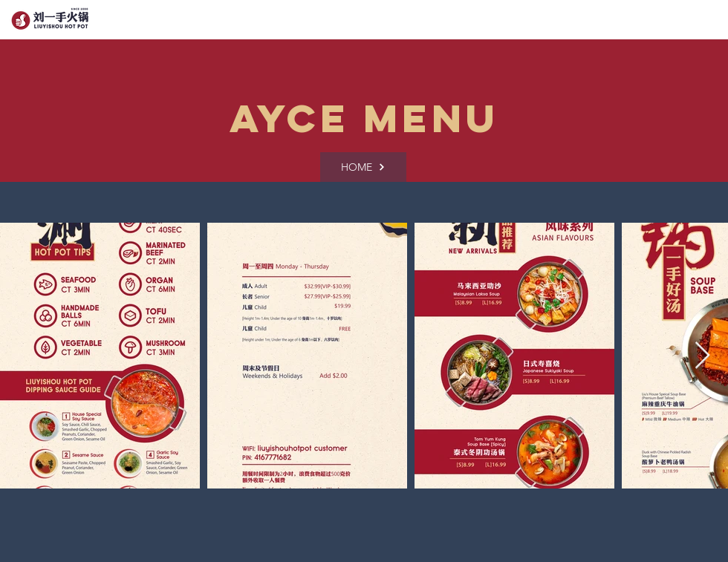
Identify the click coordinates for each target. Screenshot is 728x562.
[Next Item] (702, 356)
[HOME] (363, 167)
